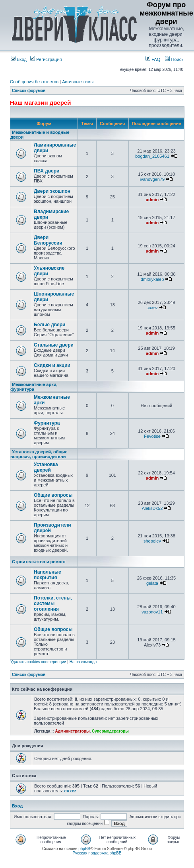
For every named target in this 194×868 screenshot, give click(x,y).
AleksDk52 (152, 508)
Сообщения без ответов (34, 82)
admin (152, 200)
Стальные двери (54, 345)
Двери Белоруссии (48, 240)
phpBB (84, 849)
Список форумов (29, 91)
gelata (152, 583)
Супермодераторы (110, 731)
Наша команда (83, 662)
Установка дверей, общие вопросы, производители (39, 454)
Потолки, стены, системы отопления (53, 603)
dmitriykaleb (152, 279)
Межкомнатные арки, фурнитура (34, 387)
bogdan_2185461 (152, 156)
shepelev (152, 541)
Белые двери (49, 325)
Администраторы (72, 731)
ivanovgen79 (152, 179)
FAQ (153, 59)
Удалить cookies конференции (38, 662)
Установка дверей (46, 467)
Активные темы (78, 82)
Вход (19, 59)
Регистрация (46, 59)
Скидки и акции (52, 365)
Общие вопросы (53, 495)
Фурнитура (47, 423)
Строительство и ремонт (39, 562)
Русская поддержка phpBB (97, 853)
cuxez (152, 308)
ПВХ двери (47, 171)
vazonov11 (152, 612)
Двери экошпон (52, 191)
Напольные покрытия (48, 575)
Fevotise (152, 436)
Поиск (174, 59)
